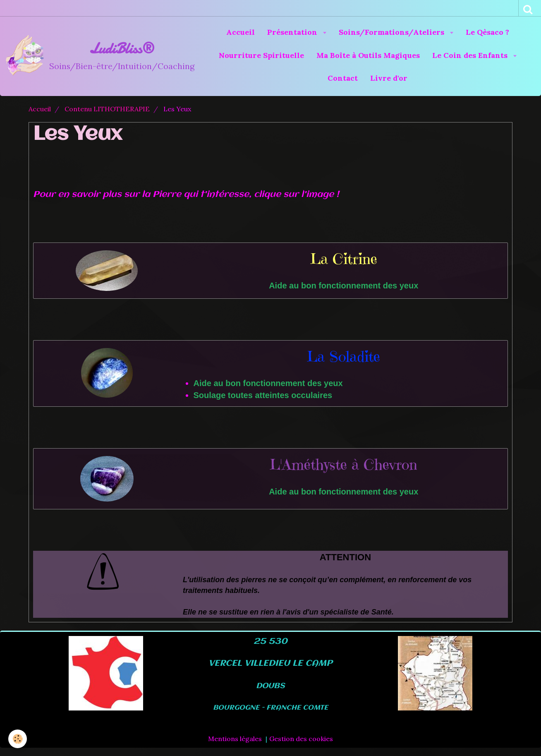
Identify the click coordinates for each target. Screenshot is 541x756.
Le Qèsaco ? (487, 32)
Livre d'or (389, 78)
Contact (343, 78)
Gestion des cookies (301, 739)
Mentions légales (235, 739)
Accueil (241, 32)
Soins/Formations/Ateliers (393, 32)
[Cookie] (18, 739)
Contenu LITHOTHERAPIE (107, 109)
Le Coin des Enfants (471, 55)
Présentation (293, 32)
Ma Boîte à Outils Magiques (368, 55)
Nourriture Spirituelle (261, 55)
